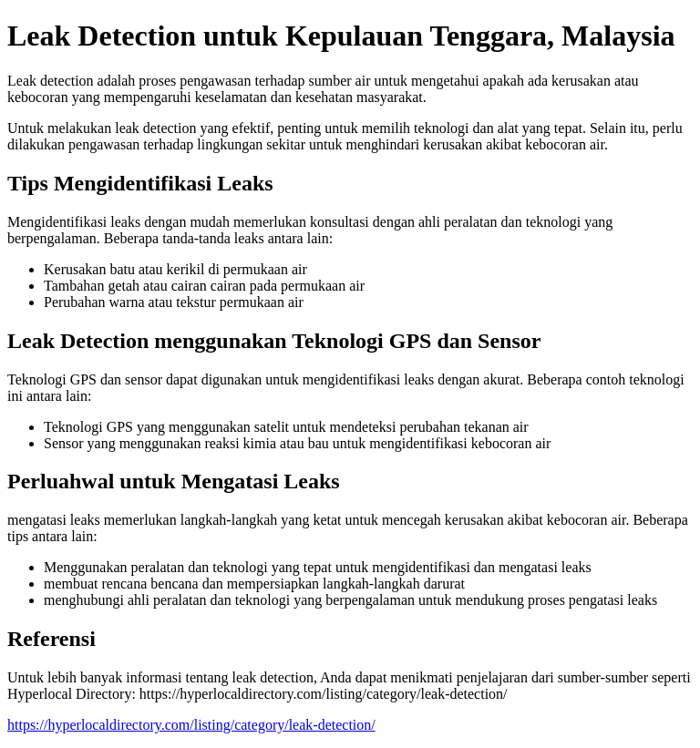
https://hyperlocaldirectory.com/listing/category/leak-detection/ (191, 725)
